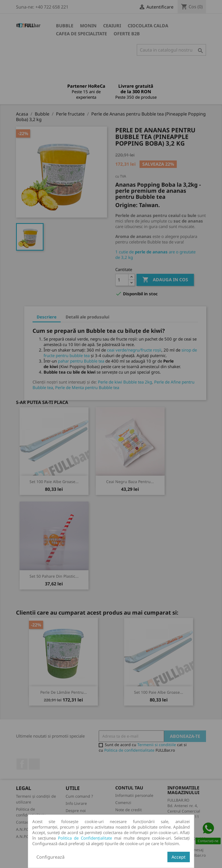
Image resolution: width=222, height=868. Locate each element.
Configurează (50, 857)
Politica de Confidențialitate (85, 838)
